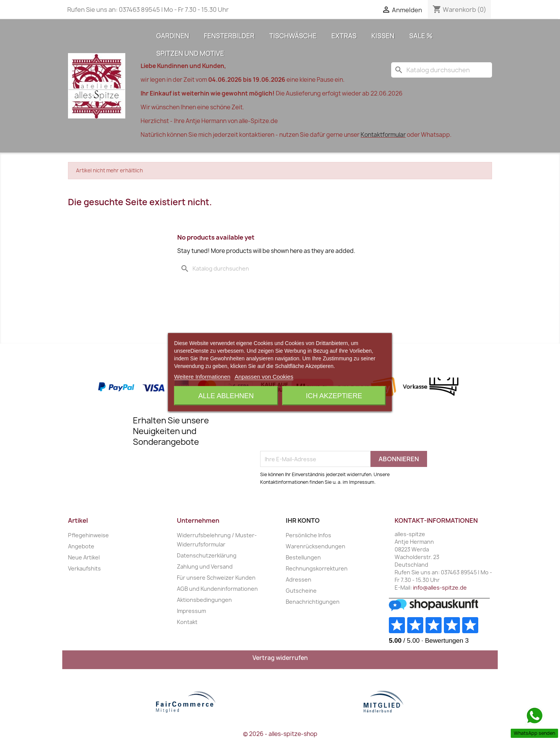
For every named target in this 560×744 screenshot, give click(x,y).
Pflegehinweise (88, 535)
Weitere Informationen (202, 376)
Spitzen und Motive (190, 53)
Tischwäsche (293, 36)
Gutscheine (301, 591)
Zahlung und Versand (205, 567)
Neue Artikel (84, 557)
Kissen (383, 36)
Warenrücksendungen (316, 546)
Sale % (421, 36)
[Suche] (442, 70)
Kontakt (187, 622)
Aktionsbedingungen (204, 600)
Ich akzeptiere (334, 396)
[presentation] (318, 432)
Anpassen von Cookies (264, 376)
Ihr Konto (303, 520)
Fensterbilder (229, 36)
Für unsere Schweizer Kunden (216, 578)
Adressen (299, 579)
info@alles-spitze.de (440, 588)
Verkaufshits (84, 568)
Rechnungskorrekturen (317, 568)
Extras (344, 36)
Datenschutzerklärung (207, 555)
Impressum (191, 611)
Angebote (81, 546)
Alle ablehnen (226, 396)
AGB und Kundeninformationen (217, 589)
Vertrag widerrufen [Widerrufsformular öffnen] (280, 658)
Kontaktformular (383, 135)
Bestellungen (303, 557)
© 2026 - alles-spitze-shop (280, 734)
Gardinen (173, 36)
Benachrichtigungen (313, 602)
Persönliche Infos (308, 535)
